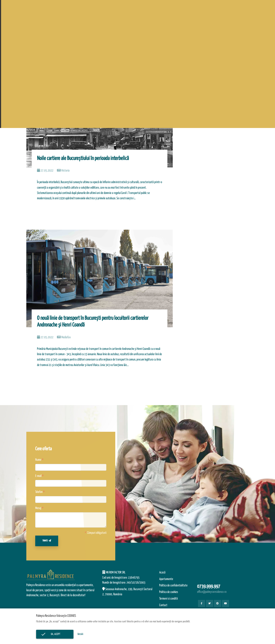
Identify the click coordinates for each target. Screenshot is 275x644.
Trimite (47, 541)
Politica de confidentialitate (173, 586)
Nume (38, 460)
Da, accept (55, 634)
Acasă (162, 573)
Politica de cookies (169, 592)
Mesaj (38, 508)
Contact (163, 605)
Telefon (39, 492)
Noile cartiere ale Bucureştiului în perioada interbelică (83, 158)
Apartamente (166, 579)
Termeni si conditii (168, 599)
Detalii (80, 634)
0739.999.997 (209, 586)
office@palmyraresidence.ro (212, 592)
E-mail (38, 476)
